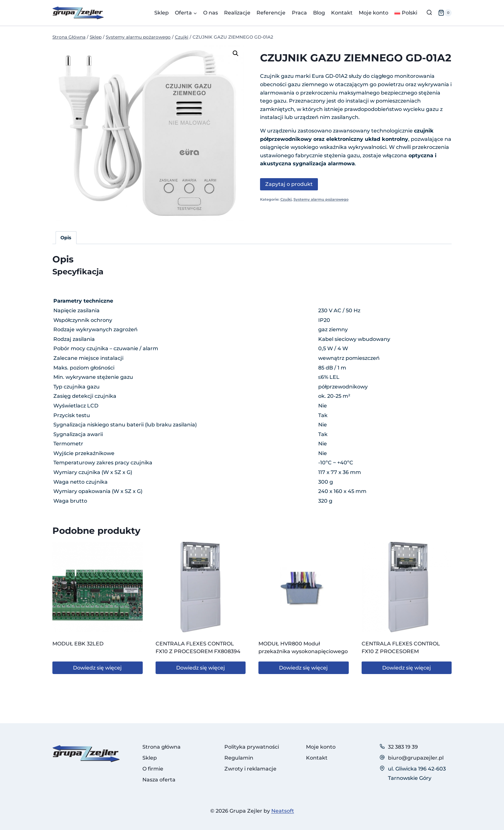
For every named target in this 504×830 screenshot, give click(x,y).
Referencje (271, 13)
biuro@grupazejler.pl (416, 758)
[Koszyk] (445, 13)
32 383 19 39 (403, 747)
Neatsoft (283, 811)
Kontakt (342, 13)
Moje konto (373, 13)
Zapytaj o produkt (289, 184)
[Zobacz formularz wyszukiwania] (429, 13)
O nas (211, 13)
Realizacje (237, 13)
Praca (299, 13)
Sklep (162, 13)
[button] (236, 53)
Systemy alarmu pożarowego (321, 199)
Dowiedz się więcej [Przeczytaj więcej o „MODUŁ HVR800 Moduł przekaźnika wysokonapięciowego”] (303, 668)
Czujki (286, 199)
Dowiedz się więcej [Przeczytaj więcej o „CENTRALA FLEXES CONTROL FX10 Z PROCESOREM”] (407, 668)
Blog (319, 13)
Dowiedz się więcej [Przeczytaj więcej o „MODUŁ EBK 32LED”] (97, 668)
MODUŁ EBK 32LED (78, 644)
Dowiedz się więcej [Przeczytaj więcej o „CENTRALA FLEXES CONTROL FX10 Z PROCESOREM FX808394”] (201, 668)
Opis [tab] (66, 238)
